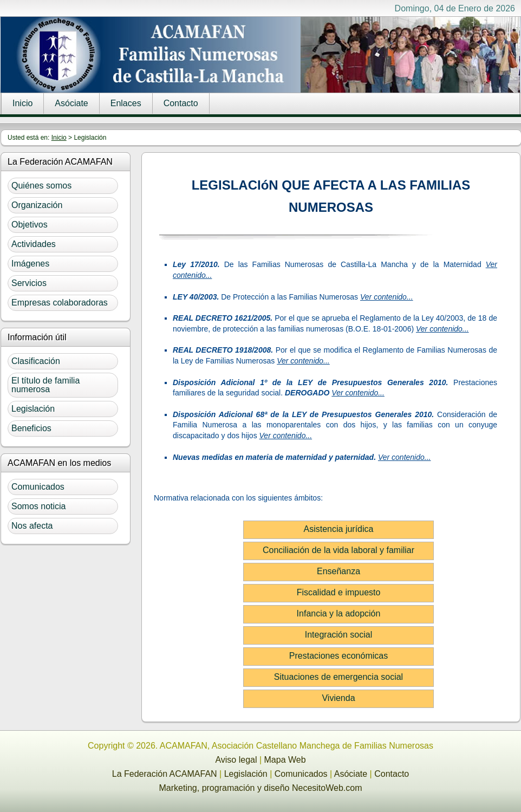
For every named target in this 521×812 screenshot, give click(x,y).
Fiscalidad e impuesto (339, 592)
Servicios (29, 283)
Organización (37, 205)
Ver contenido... (387, 297)
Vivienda (338, 698)
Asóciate (71, 103)
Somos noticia (39, 506)
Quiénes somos (41, 186)
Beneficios (31, 428)
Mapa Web (285, 760)
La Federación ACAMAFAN (165, 774)
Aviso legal (236, 760)
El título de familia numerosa (45, 385)
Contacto (181, 103)
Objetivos (30, 225)
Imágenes (30, 264)
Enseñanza (338, 571)
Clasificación (36, 361)
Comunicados (38, 487)
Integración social (339, 635)
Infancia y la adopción (339, 613)
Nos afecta (32, 526)
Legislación (33, 409)
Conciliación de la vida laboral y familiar (338, 550)
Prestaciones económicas (338, 656)
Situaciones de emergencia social (338, 677)
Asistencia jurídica (339, 529)
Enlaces (126, 103)
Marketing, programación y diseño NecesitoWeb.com (261, 788)
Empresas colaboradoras (60, 303)
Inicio (22, 103)
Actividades (34, 244)
